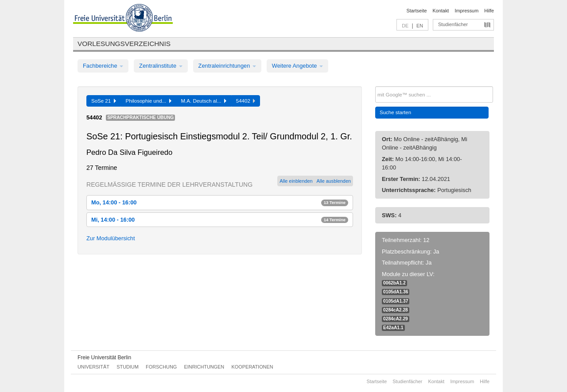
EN (420, 26)
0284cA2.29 (396, 319)
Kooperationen (252, 367)
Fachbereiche (103, 66)
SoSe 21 (104, 101)
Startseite (417, 11)
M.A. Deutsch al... (204, 101)
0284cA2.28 (396, 310)
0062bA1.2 (394, 283)
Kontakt (441, 11)
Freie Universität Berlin (104, 357)
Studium (128, 367)
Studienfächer (453, 24)
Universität (93, 367)
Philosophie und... (149, 101)
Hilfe (489, 11)
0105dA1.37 (396, 301)
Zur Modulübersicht (111, 238)
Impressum (466, 11)
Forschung (161, 367)
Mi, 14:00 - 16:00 (220, 220)
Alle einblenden (296, 181)
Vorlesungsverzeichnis (124, 44)
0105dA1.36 (396, 292)
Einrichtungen (204, 367)
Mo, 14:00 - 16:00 (220, 202)
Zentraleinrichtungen (227, 66)
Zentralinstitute (161, 66)
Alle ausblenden (334, 181)
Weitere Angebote (297, 66)
